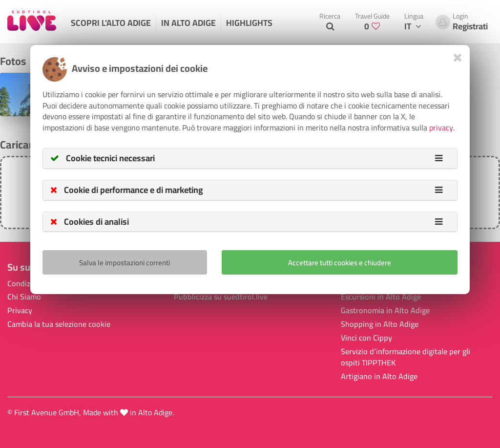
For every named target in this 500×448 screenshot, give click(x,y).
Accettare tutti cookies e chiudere (340, 263)
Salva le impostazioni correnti (125, 263)
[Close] (458, 57)
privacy (441, 128)
